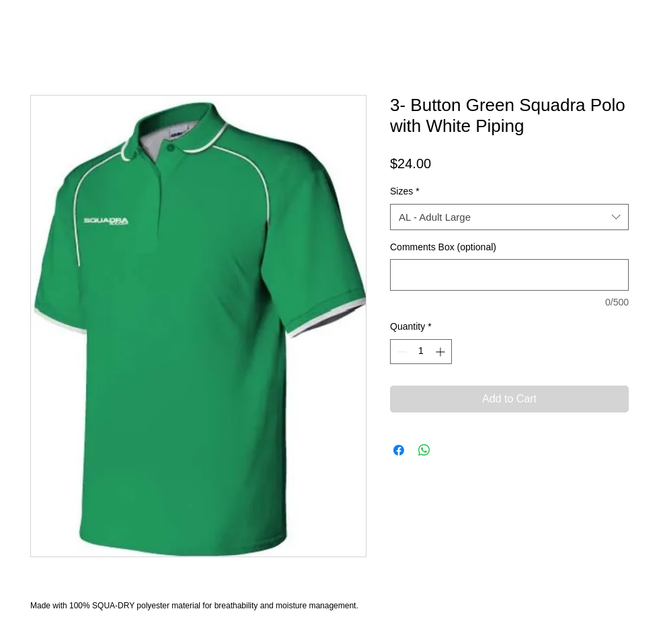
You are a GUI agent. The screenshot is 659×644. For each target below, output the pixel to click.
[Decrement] (400, 352)
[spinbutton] (421, 352)
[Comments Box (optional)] (509, 275)
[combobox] (509, 217)
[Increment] (441, 352)
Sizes (405, 191)
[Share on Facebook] (399, 450)
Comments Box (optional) (443, 247)
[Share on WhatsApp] (424, 450)
